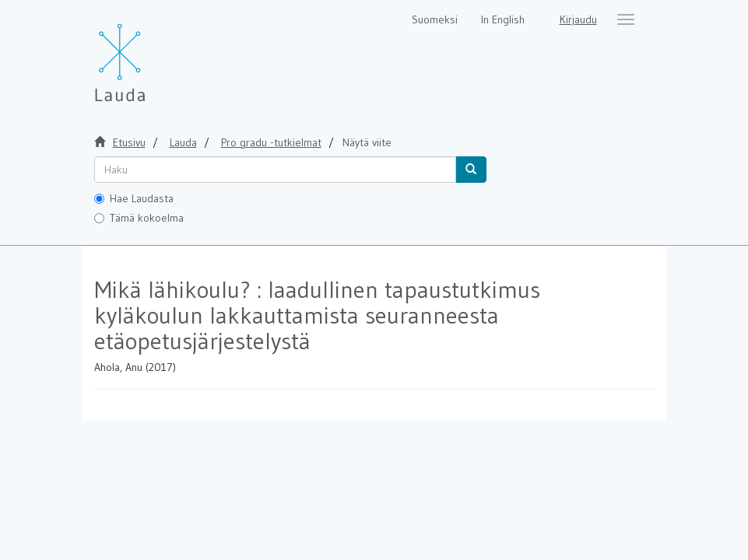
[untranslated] (275, 170)
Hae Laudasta (134, 198)
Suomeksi (435, 19)
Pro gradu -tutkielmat (271, 142)
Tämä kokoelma (139, 218)
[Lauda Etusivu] (153, 54)
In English (503, 19)
